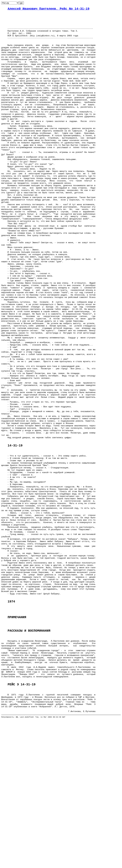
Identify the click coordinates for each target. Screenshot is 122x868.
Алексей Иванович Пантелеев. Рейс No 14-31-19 (49, 9)
